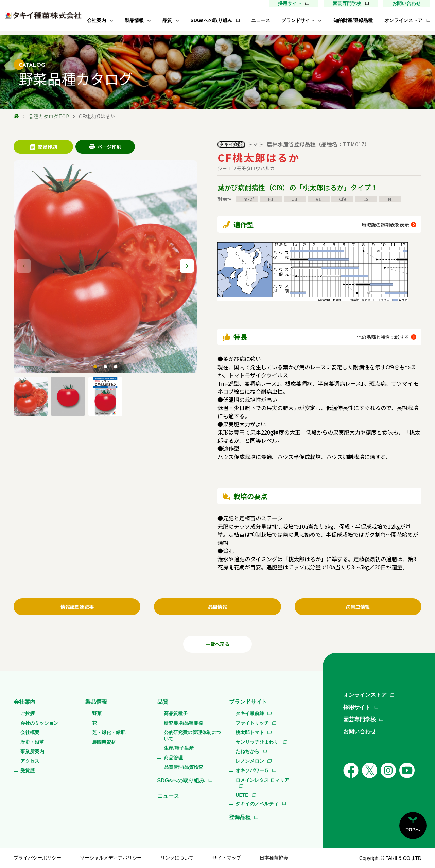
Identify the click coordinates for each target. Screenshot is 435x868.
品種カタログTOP (49, 116)
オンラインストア (403, 20)
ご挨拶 (28, 713)
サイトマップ (227, 858)
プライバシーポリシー (37, 858)
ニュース (261, 20)
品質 (167, 20)
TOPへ (413, 830)
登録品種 (240, 817)
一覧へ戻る (217, 644)
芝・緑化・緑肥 (109, 732)
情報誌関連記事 (77, 607)
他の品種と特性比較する (383, 337)
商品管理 (173, 758)
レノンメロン (250, 761)
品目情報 (217, 607)
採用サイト (290, 3)
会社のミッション (39, 723)
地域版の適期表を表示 (385, 225)
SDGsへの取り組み (211, 20)
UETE (242, 795)
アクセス (30, 761)
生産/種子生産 (179, 748)
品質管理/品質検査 (184, 767)
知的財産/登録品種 (353, 20)
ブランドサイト (298, 20)
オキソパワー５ (252, 770)
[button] (187, 266)
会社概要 (30, 732)
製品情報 (134, 20)
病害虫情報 (358, 607)
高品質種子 (176, 713)
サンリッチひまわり (258, 742)
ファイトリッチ (252, 723)
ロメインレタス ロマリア (262, 780)
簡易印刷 (43, 147)
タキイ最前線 (250, 713)
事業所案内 (32, 751)
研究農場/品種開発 (184, 723)
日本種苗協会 (274, 858)
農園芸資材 (104, 742)
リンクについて (177, 858)
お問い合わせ (406, 3)
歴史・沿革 (32, 742)
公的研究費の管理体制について (192, 736)
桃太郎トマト (250, 732)
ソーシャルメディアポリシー (111, 858)
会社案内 (97, 20)
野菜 (97, 713)
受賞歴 (28, 770)
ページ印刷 (105, 147)
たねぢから (247, 751)
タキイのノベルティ (257, 804)
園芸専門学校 (347, 3)
